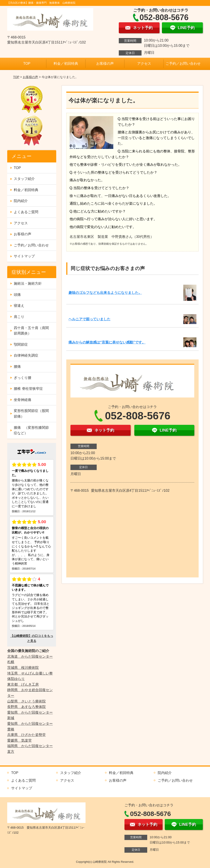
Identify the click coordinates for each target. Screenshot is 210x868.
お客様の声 (105, 64)
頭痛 (17, 295)
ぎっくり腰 (23, 378)
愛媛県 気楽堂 (19, 740)
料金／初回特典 (66, 64)
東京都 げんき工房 (23, 684)
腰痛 (17, 367)
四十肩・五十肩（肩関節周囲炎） (31, 331)
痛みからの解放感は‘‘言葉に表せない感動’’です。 (107, 342)
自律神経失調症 (26, 355)
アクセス (144, 64)
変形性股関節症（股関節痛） (31, 414)
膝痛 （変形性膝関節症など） (31, 430)
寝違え (19, 306)
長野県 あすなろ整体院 (26, 707)
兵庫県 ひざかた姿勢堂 (26, 735)
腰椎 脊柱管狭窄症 (28, 389)
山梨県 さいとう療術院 (26, 701)
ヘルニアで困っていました (89, 319)
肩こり (19, 317)
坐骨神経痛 (23, 400)
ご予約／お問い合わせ (183, 64)
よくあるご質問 (26, 212)
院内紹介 (21, 201)
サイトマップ (24, 256)
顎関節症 (21, 344)
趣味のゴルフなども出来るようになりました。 (105, 293)
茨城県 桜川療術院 (23, 668)
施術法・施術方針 (28, 283)
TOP (27, 64)
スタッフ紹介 (24, 179)
